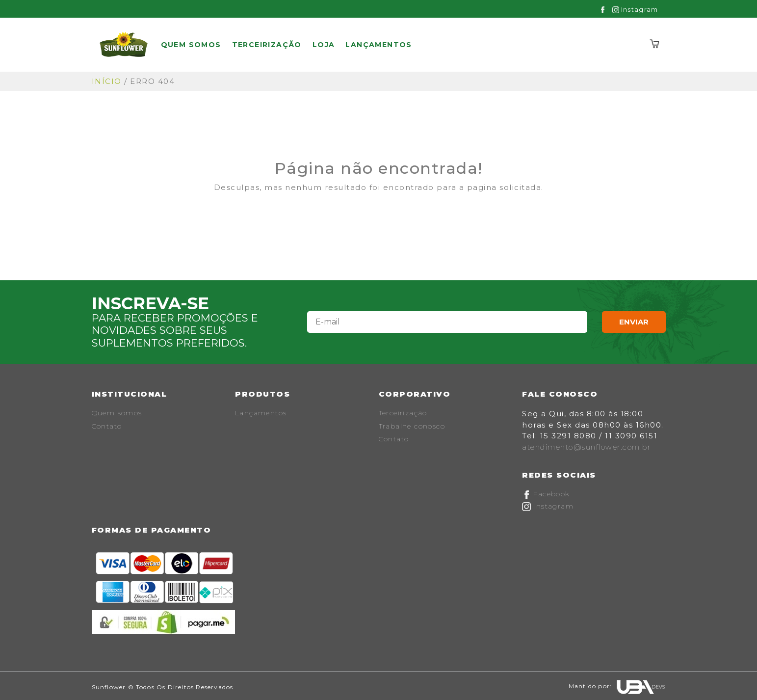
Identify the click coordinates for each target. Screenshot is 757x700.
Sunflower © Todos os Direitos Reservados (163, 687)
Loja (324, 45)
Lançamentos (378, 45)
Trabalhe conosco (412, 426)
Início (107, 81)
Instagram (635, 9)
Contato (107, 426)
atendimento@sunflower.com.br (586, 447)
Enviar (634, 322)
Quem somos (191, 45)
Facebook (546, 494)
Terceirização (267, 45)
